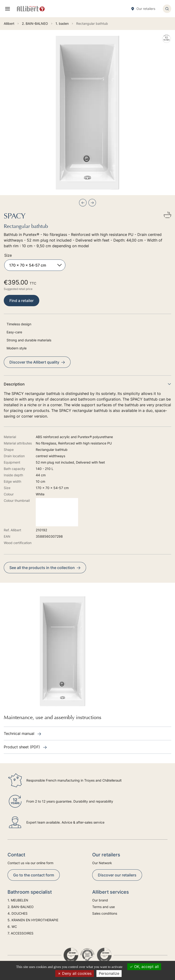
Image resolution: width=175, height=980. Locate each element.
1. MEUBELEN (18, 900)
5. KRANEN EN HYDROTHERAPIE (33, 920)
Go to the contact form (34, 875)
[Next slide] (92, 203)
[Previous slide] (83, 203)
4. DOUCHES (18, 913)
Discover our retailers (117, 875)
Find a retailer (22, 301)
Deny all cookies (75, 973)
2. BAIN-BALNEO (21, 907)
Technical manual (22, 733)
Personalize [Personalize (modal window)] (109, 973)
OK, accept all (144, 967)
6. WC (12, 927)
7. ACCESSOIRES (20, 933)
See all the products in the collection (45, 568)
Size (8, 255)
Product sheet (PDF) (25, 747)
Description (87, 384)
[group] (87, 113)
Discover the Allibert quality (37, 362)
